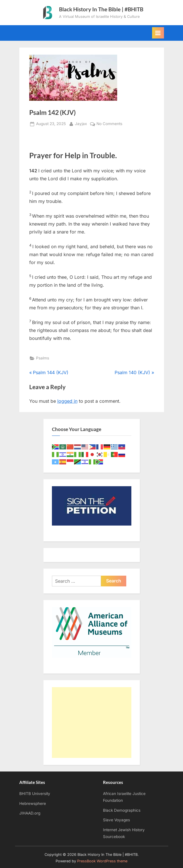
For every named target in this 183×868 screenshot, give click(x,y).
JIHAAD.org (30, 813)
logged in (67, 401)
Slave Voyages (116, 820)
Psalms (43, 358)
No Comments (109, 124)
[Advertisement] (92, 723)
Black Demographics (122, 810)
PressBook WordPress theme (102, 861)
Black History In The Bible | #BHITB (101, 9)
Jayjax (81, 123)
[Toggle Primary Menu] (158, 33)
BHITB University (35, 794)
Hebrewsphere (33, 803)
